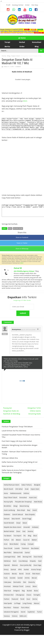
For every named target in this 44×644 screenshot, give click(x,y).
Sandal (20, 583)
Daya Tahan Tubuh (11, 502)
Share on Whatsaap (22, 253)
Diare (18, 536)
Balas (5, 339)
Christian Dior (9, 600)
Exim (15, 566)
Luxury (28, 591)
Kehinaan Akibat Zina (10, 463)
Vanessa (7, 621)
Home (22, 38)
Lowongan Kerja (10, 562)
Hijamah (7, 570)
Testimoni (25, 553)
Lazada (17, 553)
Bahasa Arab (18, 557)
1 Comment (18, 67)
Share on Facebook (22, 242)
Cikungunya (20, 600)
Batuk (25, 528)
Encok (28, 579)
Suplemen (31, 617)
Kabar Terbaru (27, 490)
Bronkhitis (7, 511)
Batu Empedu (30, 519)
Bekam (18, 545)
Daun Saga (37, 570)
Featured (15, 604)
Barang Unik (27, 562)
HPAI (20, 574)
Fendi (22, 604)
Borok (21, 579)
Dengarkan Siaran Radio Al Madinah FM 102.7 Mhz (17, 61)
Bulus (36, 595)
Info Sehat (19, 494)
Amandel (27, 532)
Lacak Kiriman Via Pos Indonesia (14, 436)
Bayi (29, 515)
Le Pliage (17, 608)
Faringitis (37, 600)
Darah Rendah (9, 528)
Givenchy (32, 587)
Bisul (35, 540)
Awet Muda (38, 507)
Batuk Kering (24, 511)
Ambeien (35, 532)
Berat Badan (14, 549)
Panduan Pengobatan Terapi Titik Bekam (17, 431)
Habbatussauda (16, 498)
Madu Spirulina (8, 471)
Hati (24, 536)
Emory (6, 574)
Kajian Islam (16, 56)
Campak (31, 549)
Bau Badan (35, 553)
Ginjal (18, 528)
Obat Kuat (7, 595)
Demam (7, 524)
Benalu (14, 579)
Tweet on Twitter (22, 248)
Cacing (23, 549)
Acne (6, 549)
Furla (6, 583)
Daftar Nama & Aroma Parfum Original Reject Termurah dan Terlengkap (19, 476)
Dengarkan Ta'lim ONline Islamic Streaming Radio (34, 416)
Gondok (13, 583)
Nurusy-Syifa (8, 507)
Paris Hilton (25, 612)
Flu (25, 540)
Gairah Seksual (18, 519)
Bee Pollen (8, 557)
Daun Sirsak (8, 553)
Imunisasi (7, 591)
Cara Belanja (23, 566)
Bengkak (37, 490)
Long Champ (27, 608)
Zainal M (18, 273)
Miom (35, 591)
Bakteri (34, 545)
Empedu (33, 566)
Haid (40, 566)
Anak (27, 494)
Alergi (15, 511)
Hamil (35, 515)
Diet (25, 587)
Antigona (16, 595)
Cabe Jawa (7, 587)
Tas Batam (8, 540)
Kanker (26, 574)
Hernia (35, 604)
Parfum (6, 545)
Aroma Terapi (36, 574)
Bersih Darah (8, 494)
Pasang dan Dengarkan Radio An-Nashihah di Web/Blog (12, 416)
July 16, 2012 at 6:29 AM (28, 334)
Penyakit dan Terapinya (23, 507)
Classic (29, 600)
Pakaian (16, 612)
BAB (19, 562)
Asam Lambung (9, 515)
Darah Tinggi (27, 524)
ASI (13, 545)
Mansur (37, 608)
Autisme (7, 579)
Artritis (27, 583)
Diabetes (7, 519)
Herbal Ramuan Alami (12, 490)
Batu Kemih (16, 524)
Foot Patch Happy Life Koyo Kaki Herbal (17, 446)
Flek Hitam (36, 579)
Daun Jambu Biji (26, 570)
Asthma (26, 498)
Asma (6, 498)
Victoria (15, 621)
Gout (28, 604)
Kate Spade (8, 608)
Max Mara (7, 612)
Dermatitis (17, 587)
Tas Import (17, 540)
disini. (25, 101)
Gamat (27, 557)
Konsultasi (23, 502)
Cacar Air (26, 545)
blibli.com (23, 621)
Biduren (15, 570)
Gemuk (13, 574)
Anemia (30, 536)
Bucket (29, 595)
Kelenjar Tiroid (18, 591)
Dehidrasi (7, 566)
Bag (23, 595)
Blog (9, 56)
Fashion (7, 604)
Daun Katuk (38, 562)
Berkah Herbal (9, 536)
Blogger (27, 635)
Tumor (39, 617)
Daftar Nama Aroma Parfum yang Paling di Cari (20, 467)
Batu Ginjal (21, 515)
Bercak (34, 583)
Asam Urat (33, 502)
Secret (23, 617)
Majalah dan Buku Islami (12, 532)
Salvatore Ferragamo (11, 617)
